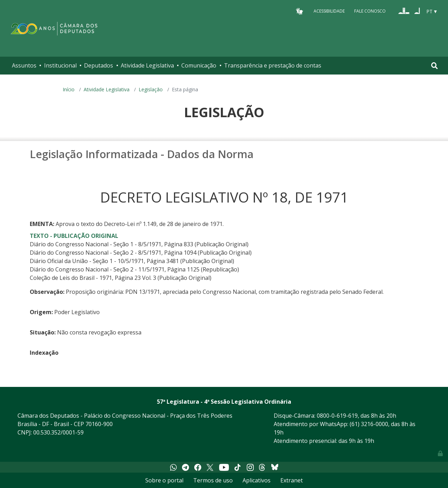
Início (69, 89)
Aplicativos (257, 480)
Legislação (151, 89)
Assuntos (24, 65)
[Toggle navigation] (435, 66)
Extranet (292, 480)
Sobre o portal (164, 480)
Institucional (60, 65)
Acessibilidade (329, 11)
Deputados (99, 65)
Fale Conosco (370, 11)
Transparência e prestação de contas (273, 65)
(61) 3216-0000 (369, 424)
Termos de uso (213, 480)
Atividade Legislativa (147, 65)
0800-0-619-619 (337, 416)
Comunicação (199, 65)
